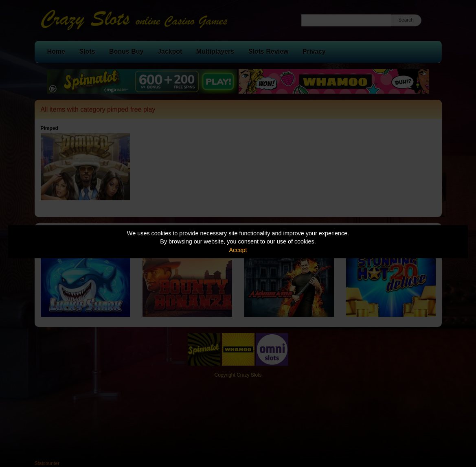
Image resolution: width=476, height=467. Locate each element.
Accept (238, 250)
